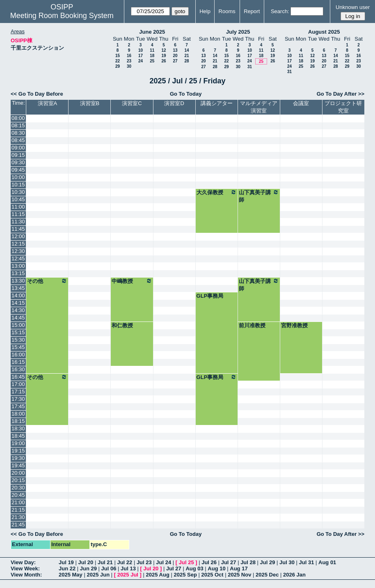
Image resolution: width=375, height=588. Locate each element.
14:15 (18, 303)
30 (129, 66)
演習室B (90, 103)
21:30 (18, 517)
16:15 (18, 362)
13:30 (18, 281)
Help (205, 11)
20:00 (18, 473)
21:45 (18, 525)
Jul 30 (287, 562)
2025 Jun (98, 575)
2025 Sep (185, 575)
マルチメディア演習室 (259, 107)
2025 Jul (128, 575)
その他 (47, 281)
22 (118, 61)
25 (152, 61)
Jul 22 (125, 562)
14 (186, 50)
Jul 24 (163, 562)
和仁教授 (122, 325)
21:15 (18, 510)
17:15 (18, 392)
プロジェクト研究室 (343, 107)
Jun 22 (67, 568)
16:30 (18, 369)
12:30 (18, 251)
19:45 (18, 465)
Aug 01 (327, 562)
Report (252, 11)
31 (250, 67)
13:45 (18, 288)
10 (141, 50)
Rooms (227, 11)
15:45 (18, 347)
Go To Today (186, 94)
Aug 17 (239, 568)
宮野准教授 (294, 325)
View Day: (23, 562)
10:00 (18, 177)
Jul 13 (128, 568)
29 (118, 66)
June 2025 (152, 32)
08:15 (18, 125)
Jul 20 (86, 562)
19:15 (18, 451)
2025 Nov (239, 575)
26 (163, 61)
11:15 (18, 214)
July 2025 (238, 32)
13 (175, 50)
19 (163, 56)
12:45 (18, 258)
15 (118, 56)
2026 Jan (294, 575)
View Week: (25, 568)
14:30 (18, 310)
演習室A (48, 103)
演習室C (132, 103)
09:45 (18, 170)
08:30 (18, 133)
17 (141, 56)
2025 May (71, 575)
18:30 (18, 428)
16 (129, 56)
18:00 (18, 414)
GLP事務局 (210, 296)
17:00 (18, 384)
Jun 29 (88, 568)
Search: (280, 11)
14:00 (18, 295)
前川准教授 (252, 325)
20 (175, 56)
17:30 (18, 399)
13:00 (18, 266)
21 (186, 56)
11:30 (18, 222)
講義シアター (217, 103)
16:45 (18, 377)
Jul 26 (209, 562)
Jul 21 (105, 562)
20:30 (18, 488)
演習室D (174, 103)
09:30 (18, 162)
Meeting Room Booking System (62, 16)
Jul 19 (66, 562)
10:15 (18, 185)
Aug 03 (194, 568)
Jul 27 (229, 562)
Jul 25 (186, 562)
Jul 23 (144, 562)
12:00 (18, 236)
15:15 (18, 332)
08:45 (18, 140)
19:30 (18, 458)
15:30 (18, 340)
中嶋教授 (132, 281)
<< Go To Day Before (37, 94)
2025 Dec (267, 575)
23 (129, 61)
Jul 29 (268, 562)
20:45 (18, 495)
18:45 (18, 436)
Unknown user (353, 7)
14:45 (18, 318)
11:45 (18, 229)
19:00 (18, 443)
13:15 (18, 273)
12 (163, 50)
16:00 (18, 355)
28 (186, 61)
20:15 (18, 480)
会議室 (301, 103)
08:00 (18, 118)
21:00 (18, 502)
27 (175, 61)
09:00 (18, 148)
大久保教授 (217, 192)
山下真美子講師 (259, 196)
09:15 (18, 155)
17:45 (18, 406)
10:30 (18, 192)
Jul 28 (248, 562)
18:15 (18, 421)
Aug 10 (216, 568)
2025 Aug (158, 575)
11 (152, 50)
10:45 (18, 199)
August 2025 (324, 32)
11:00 (18, 207)
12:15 (18, 244)
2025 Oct (212, 575)
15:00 (18, 325)
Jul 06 (109, 568)
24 (141, 61)
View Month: (26, 575)
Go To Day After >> (341, 94)
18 (152, 56)
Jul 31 (307, 562)
